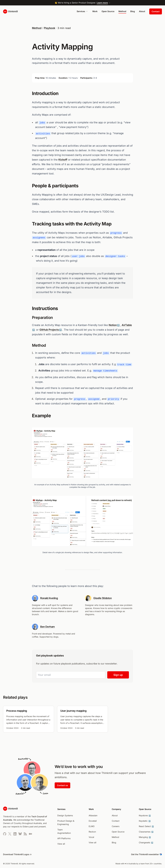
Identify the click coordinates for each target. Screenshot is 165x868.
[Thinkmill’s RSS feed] (25, 834)
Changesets (146, 843)
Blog (133, 11)
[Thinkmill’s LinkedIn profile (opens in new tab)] (15, 834)
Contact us (62, 785)
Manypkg (145, 837)
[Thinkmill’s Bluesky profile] (20, 834)
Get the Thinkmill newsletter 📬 (147, 854)
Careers (116, 826)
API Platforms (64, 838)
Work (95, 11)
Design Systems (65, 815)
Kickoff (63, 160)
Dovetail (93, 821)
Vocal (91, 837)
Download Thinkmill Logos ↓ (17, 854)
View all (61, 844)
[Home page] (10, 11)
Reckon (92, 832)
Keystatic (145, 821)
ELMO (92, 826)
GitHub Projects (49, 330)
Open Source (108, 11)
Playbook (49, 28)
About (142, 11)
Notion (113, 325)
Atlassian (93, 815)
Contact (156, 11)
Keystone (145, 815)
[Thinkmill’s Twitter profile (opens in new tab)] (10, 834)
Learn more (102, 3)
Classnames (146, 832)
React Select (147, 826)
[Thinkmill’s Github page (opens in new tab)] (5, 834)
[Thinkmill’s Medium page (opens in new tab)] (30, 834)
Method (122, 11)
